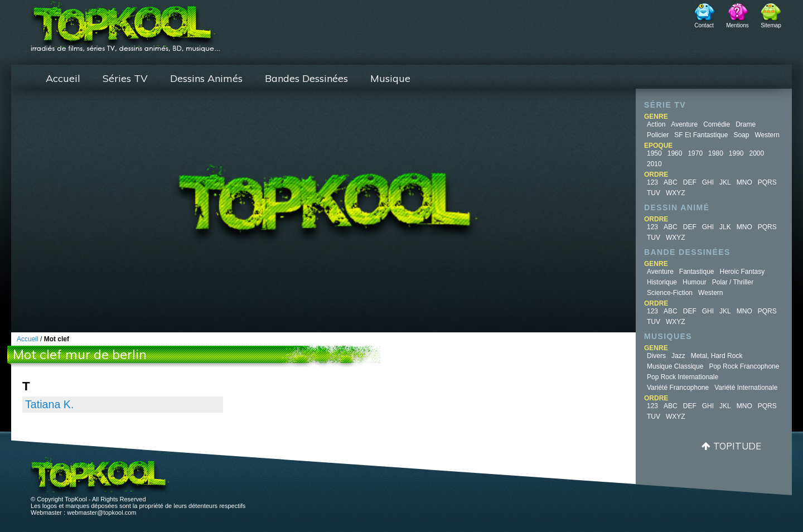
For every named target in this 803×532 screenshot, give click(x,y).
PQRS (767, 182)
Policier (658, 135)
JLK (725, 227)
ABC (671, 182)
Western (767, 135)
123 (652, 182)
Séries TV (125, 78)
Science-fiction (670, 293)
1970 (695, 153)
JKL (725, 182)
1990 (736, 153)
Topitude (737, 446)
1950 (654, 153)
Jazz (678, 356)
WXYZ (676, 193)
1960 (675, 153)
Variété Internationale (746, 388)
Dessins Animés (206, 78)
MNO (744, 182)
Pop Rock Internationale (683, 377)
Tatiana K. (49, 404)
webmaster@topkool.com (101, 512)
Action (656, 124)
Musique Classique (675, 366)
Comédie (717, 124)
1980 (716, 153)
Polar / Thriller (733, 282)
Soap (741, 135)
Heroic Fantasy (742, 272)
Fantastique (697, 272)
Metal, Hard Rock (717, 356)
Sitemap (771, 25)
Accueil (63, 78)
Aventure (684, 124)
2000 (757, 153)
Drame (746, 124)
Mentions (737, 25)
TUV (654, 193)
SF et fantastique (701, 135)
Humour (695, 282)
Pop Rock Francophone (744, 366)
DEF (690, 182)
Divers (656, 356)
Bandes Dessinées (306, 78)
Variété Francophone (678, 388)
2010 (654, 164)
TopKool (125, 23)
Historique (662, 282)
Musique (390, 78)
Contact (704, 25)
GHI (708, 182)
